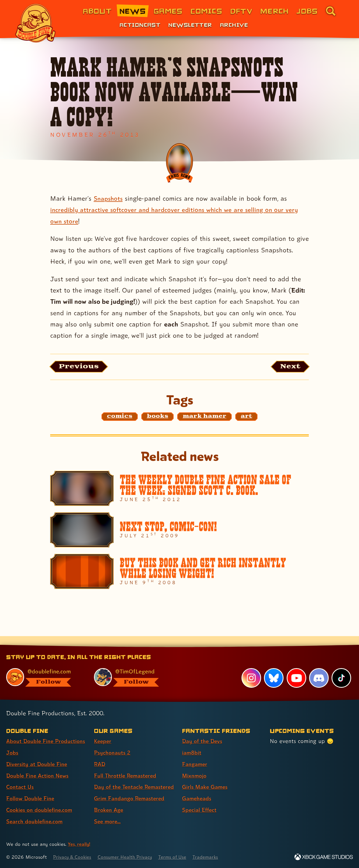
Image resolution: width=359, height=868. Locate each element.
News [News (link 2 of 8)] (133, 11)
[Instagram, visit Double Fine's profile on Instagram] (251, 668)
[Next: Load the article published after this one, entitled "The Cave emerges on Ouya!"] (289, 367)
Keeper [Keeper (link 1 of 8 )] (103, 731)
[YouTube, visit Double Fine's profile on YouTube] (296, 668)
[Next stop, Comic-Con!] (179, 531)
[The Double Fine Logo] (36, 23)
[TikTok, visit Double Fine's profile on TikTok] (341, 668)
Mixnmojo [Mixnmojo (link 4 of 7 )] (195, 766)
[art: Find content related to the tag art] (246, 417)
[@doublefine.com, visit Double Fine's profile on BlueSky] (44, 667)
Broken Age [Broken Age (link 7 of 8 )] (109, 810)
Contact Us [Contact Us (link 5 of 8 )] (20, 777)
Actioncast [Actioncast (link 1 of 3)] (140, 25)
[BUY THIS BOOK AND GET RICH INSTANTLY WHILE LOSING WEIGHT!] (179, 572)
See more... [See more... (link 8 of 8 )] (108, 821)
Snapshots (109, 198)
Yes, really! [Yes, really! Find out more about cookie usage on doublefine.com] (80, 844)
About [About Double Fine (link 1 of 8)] (97, 11)
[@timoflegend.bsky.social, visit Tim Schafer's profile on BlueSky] (132, 667)
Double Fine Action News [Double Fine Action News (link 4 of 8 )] (39, 766)
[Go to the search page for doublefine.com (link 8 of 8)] (331, 11)
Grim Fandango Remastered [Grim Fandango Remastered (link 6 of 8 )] (131, 798)
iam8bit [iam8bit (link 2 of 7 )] (192, 743)
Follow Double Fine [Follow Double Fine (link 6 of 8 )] (31, 789)
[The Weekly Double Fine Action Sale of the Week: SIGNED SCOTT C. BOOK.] (179, 489)
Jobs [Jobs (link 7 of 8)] (307, 11)
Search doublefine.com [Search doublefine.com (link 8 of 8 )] (35, 812)
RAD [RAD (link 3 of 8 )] (100, 754)
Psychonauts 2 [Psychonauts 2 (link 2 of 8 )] (113, 743)
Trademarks (211, 857)
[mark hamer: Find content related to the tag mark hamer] (204, 417)
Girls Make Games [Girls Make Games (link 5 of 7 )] (206, 777)
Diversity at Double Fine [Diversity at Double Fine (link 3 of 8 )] (38, 754)
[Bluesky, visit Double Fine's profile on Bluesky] (273, 668)
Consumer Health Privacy (128, 857)
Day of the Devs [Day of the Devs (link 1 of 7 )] (203, 731)
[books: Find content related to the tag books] (157, 417)
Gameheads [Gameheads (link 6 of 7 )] (197, 789)
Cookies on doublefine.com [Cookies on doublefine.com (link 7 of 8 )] (41, 800)
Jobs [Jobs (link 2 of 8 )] (12, 743)
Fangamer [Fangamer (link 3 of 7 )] (195, 754)
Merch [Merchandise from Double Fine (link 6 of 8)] (274, 11)
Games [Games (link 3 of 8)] (168, 11)
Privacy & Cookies (73, 857)
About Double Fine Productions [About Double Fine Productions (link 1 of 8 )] (47, 731)
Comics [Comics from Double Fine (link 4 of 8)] (206, 11)
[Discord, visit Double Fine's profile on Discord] (319, 668)
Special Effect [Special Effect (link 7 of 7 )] (200, 800)
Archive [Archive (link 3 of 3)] (234, 25)
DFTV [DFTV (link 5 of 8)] (241, 11)
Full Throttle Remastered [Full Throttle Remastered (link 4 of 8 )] (126, 766)
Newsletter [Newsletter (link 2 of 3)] (190, 25)
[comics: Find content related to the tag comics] (120, 417)
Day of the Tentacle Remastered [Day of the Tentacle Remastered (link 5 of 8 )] (120, 782)
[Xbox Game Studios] (324, 857)
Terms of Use (177, 857)
